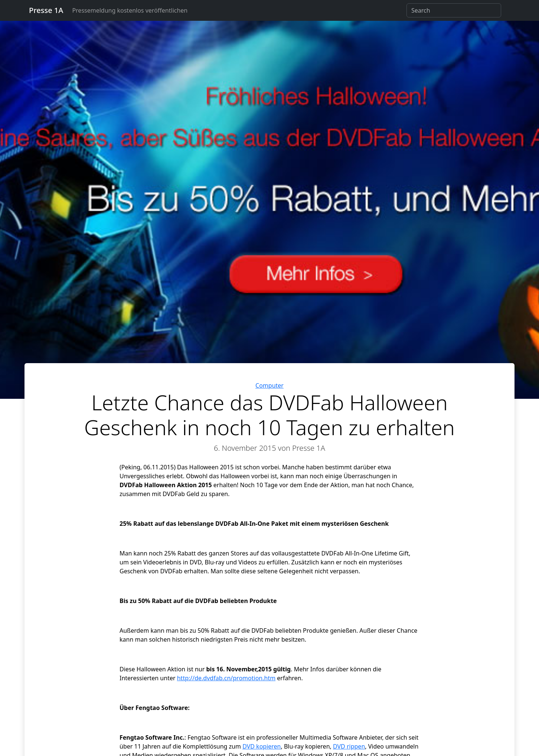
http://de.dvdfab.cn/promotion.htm (226, 678)
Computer (269, 385)
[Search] (454, 10)
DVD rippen (349, 746)
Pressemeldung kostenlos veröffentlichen (130, 10)
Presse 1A (46, 10)
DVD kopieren (262, 746)
